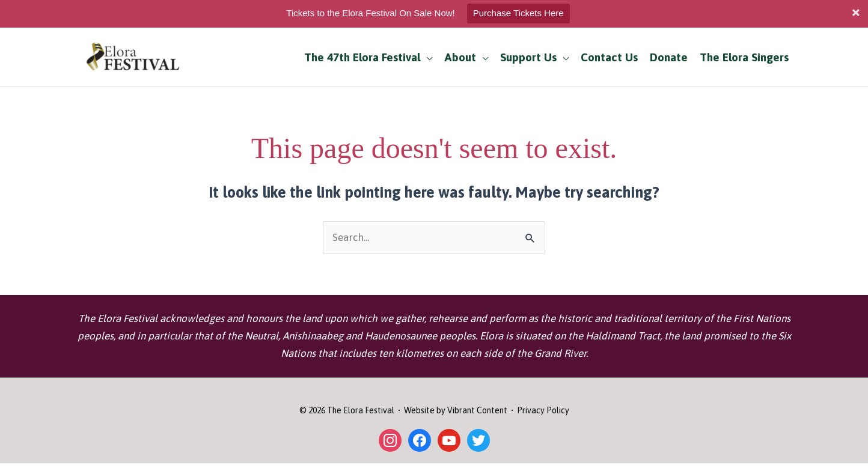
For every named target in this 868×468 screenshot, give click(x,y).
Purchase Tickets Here (518, 13)
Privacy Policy (543, 410)
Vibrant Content (477, 410)
